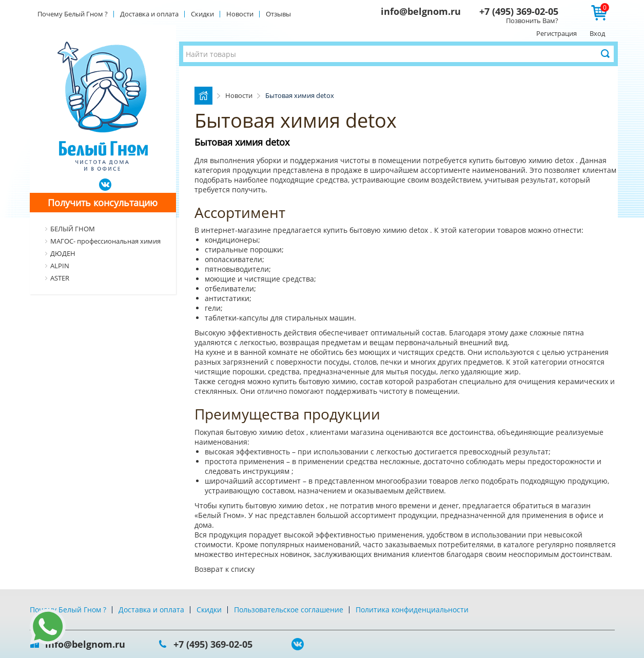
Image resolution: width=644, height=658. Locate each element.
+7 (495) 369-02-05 (519, 11)
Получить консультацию (103, 203)
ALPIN (60, 266)
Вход (597, 33)
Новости (240, 14)
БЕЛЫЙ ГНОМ (73, 229)
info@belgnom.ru (421, 11)
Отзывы (278, 14)
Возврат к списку (225, 569)
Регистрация (557, 33)
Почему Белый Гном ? (73, 14)
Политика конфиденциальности (412, 610)
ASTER (60, 278)
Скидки (202, 14)
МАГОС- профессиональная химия (105, 241)
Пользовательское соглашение (289, 610)
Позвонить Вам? (532, 21)
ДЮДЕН (63, 253)
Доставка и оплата (149, 14)
